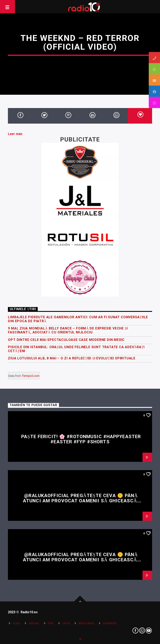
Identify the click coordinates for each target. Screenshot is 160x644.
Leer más (15, 134)
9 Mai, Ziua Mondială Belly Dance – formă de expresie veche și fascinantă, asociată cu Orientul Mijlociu (68, 330)
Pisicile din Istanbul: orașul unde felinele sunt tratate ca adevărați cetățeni (76, 349)
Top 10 (66, 623)
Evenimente (110, 623)
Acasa (16, 623)
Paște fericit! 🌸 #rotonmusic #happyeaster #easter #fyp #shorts (81, 439)
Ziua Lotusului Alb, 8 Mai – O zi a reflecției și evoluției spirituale (72, 358)
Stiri (51, 623)
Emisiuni (34, 623)
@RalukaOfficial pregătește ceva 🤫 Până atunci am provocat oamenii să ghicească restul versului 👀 (80, 501)
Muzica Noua (86, 623)
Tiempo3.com (31, 376)
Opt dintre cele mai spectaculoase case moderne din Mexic (66, 340)
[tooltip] (154, 58)
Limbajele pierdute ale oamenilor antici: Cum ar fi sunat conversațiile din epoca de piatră (78, 319)
